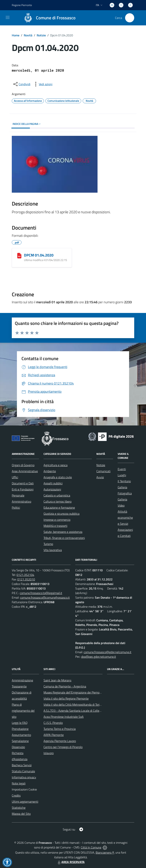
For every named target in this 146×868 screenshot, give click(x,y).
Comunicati (103, 471)
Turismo (48, 544)
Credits (16, 795)
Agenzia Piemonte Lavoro (60, 741)
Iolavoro (49, 753)
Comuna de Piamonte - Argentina (65, 686)
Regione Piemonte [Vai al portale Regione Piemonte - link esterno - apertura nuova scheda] (22, 5)
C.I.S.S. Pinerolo (53, 723)
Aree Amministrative (25, 471)
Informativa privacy (24, 777)
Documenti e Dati (23, 483)
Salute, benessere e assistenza (63, 532)
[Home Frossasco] (48, 18)
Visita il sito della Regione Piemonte (66, 698)
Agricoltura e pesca (56, 465)
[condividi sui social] (21, 84)
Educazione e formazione (59, 508)
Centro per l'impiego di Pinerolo (63, 747)
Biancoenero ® (105, 852)
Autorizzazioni (52, 489)
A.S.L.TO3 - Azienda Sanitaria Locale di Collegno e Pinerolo (80, 711)
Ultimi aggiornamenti (25, 802)
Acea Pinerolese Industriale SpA (64, 717)
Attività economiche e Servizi (125, 518)
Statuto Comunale (23, 771)
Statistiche (19, 808)
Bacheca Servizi (22, 765)
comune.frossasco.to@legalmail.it (41, 593)
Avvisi (100, 477)
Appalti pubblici (53, 483)
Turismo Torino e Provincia (60, 729)
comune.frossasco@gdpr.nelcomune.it (108, 652)
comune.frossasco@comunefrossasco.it (45, 597)
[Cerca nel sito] (130, 18)
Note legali (19, 783)
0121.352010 (26, 579)
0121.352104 (25, 575)
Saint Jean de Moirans (57, 680)
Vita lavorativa (53, 550)
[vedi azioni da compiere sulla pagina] (43, 84)
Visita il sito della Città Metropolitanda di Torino (73, 705)
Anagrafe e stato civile (58, 477)
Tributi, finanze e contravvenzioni (64, 538)
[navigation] (8, 17)
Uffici (15, 477)
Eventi (122, 469)
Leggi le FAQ (20, 723)
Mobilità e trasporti (55, 526)
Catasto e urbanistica (57, 495)
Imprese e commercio (57, 520)
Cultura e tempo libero (58, 501)
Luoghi (122, 475)
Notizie (41, 35)
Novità (28, 35)
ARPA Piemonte (54, 735)
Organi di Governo (23, 465)
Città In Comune (91, 847)
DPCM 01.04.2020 (39, 255)
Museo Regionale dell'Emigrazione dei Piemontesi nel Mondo (82, 692)
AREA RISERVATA (71, 862)
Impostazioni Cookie (24, 789)
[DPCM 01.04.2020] (19, 256)
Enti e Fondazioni (23, 489)
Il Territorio (124, 481)
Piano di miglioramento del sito (23, 711)
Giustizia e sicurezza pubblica (61, 514)
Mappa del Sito (21, 814)
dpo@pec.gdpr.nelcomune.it (99, 657)
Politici (16, 508)
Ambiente (50, 471)
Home (16, 35)
